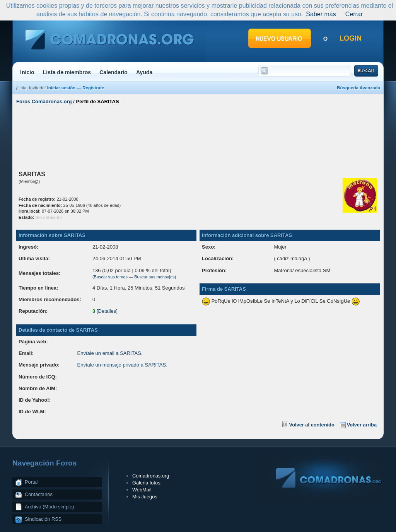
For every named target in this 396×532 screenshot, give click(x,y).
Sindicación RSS (43, 519)
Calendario (114, 72)
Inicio (27, 72)
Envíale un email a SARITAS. (110, 353)
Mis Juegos (145, 497)
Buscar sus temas (111, 277)
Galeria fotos (146, 483)
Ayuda (144, 72)
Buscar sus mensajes (154, 277)
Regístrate (93, 88)
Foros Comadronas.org (44, 101)
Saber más (321, 14)
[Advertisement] (198, 136)
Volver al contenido (312, 425)
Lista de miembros (67, 72)
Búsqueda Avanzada (358, 88)
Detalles (107, 311)
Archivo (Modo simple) (49, 507)
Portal (31, 482)
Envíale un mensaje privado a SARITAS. (122, 365)
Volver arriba (362, 425)
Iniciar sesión (61, 88)
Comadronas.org (151, 476)
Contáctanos (39, 494)
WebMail (142, 490)
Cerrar (354, 14)
